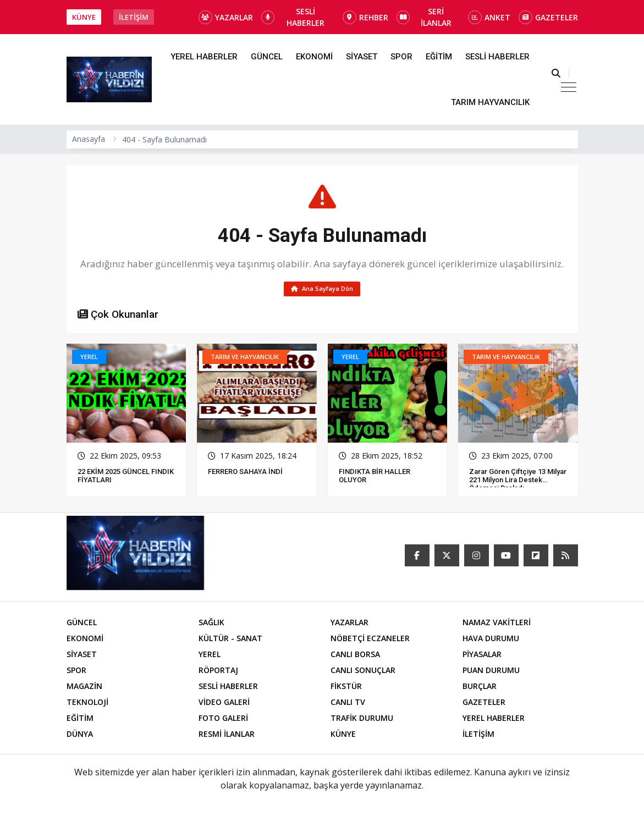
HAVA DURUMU (491, 640)
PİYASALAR (482, 656)
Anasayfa (89, 139)
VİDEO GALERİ (224, 704)
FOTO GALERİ (223, 720)
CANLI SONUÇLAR (363, 672)
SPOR (401, 57)
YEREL (210, 656)
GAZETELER (548, 17)
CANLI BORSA (355, 656)
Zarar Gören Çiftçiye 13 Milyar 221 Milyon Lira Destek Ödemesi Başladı (518, 482)
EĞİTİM (439, 57)
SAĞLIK (211, 624)
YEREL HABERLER (204, 57)
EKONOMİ (314, 57)
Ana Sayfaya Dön (322, 290)
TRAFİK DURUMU (362, 720)
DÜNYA (80, 736)
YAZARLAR (226, 17)
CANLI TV (348, 704)
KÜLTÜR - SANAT (230, 640)
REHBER (365, 17)
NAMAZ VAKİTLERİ (497, 624)
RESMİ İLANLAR (227, 736)
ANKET (489, 17)
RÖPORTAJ (218, 672)
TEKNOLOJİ (87, 704)
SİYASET (362, 57)
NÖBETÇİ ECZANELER (370, 640)
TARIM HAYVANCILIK (490, 102)
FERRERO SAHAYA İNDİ (245, 474)
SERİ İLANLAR (424, 17)
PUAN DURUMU (491, 672)
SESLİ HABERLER (293, 17)
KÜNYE (84, 17)
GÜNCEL (267, 57)
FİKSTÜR (346, 688)
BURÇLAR (480, 688)
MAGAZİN (84, 688)
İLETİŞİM (134, 17)
